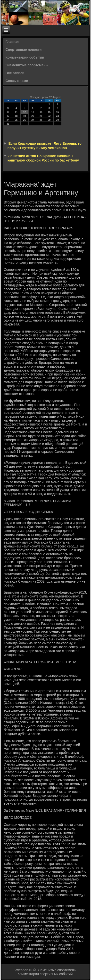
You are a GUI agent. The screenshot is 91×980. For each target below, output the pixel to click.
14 (41, 112)
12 (24, 112)
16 (57, 112)
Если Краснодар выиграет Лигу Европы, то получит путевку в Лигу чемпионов (45, 146)
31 (8, 124)
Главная (12, 42)
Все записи (15, 73)
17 (8, 116)
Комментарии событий (25, 57)
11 (16, 112)
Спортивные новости (24, 50)
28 (41, 120)
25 (16, 120)
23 (57, 116)
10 (8, 112)
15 (49, 112)
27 (33, 120)
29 (49, 120)
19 (24, 116)
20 (33, 116)
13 (33, 112)
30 (57, 120)
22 (49, 116)
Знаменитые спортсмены (27, 65)
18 (16, 116)
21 (41, 116)
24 (8, 120)
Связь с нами (17, 81)
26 (24, 120)
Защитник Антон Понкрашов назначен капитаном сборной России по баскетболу (43, 158)
